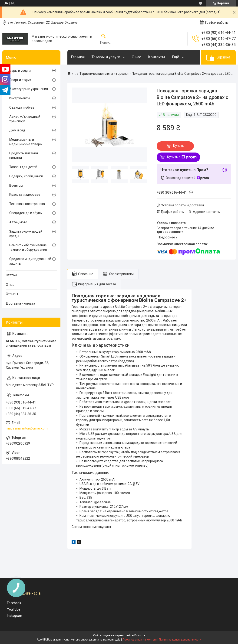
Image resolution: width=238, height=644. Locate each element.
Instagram (15, 616)
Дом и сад (17, 130)
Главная (78, 57)
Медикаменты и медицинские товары (26, 142)
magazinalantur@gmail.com (27, 428)
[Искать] (103, 36)
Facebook (14, 603)
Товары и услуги (106, 57)
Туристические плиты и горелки (104, 74)
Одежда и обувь (22, 107)
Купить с (182, 157)
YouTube (14, 609)
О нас (136, 57)
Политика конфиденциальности (180, 640)
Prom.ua (140, 635)
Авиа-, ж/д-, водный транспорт (25, 119)
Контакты (157, 57)
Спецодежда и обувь (26, 213)
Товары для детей (23, 167)
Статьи (11, 275)
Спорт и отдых (20, 80)
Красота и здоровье (25, 195)
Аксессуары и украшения (29, 89)
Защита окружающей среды (26, 234)
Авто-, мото (18, 222)
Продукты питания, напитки (24, 156)
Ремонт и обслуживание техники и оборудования (28, 247)
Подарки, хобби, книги (26, 176)
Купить (179, 146)
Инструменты (20, 98)
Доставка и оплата (20, 303)
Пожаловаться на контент (140, 640)
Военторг (17, 185)
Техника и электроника (27, 204)
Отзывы (12, 294)
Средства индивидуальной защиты (30, 261)
